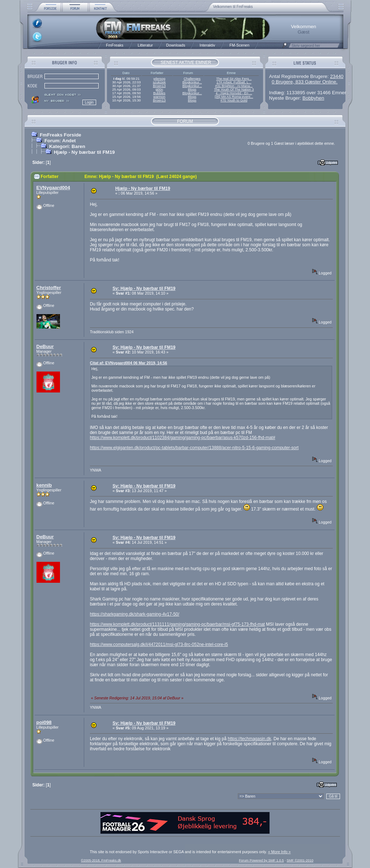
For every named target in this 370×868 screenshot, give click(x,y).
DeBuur (45, 346)
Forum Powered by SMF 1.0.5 (261, 860)
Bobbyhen (313, 98)
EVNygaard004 (53, 188)
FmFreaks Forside (61, 135)
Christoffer (49, 288)
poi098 (44, 722)
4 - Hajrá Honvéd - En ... (234, 93)
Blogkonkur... (192, 82)
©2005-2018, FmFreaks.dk (101, 860)
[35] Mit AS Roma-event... (234, 97)
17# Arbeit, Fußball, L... (234, 82)
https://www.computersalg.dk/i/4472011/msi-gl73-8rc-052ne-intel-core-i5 (159, 645)
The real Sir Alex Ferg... (234, 79)
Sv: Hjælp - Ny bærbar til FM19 (144, 288)
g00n (159, 90)
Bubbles (159, 93)
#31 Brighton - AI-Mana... (234, 86)
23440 (337, 76)
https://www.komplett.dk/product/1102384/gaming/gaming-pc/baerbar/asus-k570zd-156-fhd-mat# (183, 438)
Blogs (192, 90)
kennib (44, 485)
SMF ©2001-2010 (300, 860)
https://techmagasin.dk (249, 739)
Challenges (192, 79)
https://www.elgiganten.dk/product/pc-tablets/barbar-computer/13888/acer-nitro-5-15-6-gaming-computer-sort (194, 448)
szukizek (159, 82)
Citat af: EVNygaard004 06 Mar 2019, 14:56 (129, 363)
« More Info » (279, 852)
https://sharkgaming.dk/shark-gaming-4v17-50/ (135, 614)
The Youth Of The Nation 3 (234, 90)
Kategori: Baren (67, 146)
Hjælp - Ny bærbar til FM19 (84, 152)
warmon (159, 97)
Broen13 (159, 86)
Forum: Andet (60, 141)
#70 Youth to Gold (234, 100)
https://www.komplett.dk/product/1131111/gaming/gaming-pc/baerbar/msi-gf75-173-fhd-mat (177, 624)
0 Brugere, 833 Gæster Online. (305, 82)
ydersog (159, 79)
